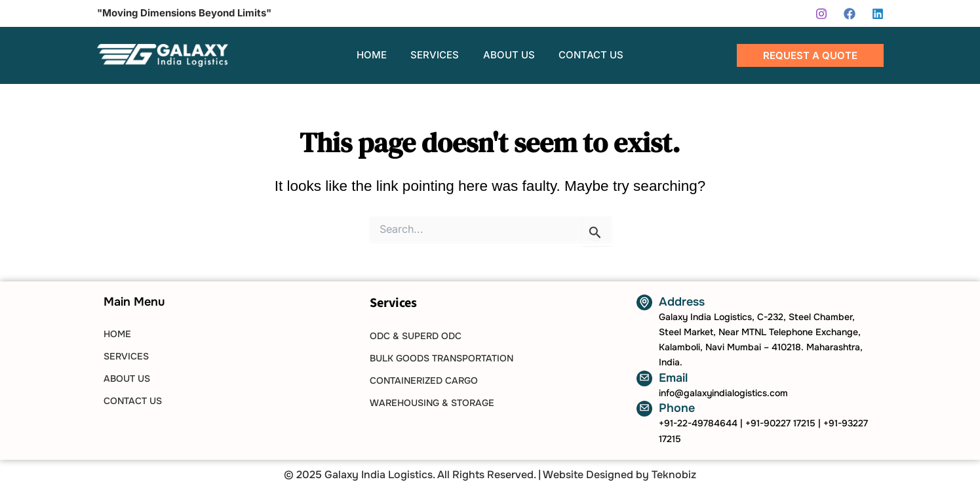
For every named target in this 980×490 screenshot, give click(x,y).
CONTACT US (133, 401)
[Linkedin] (878, 14)
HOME (117, 334)
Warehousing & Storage (432, 403)
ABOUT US (127, 378)
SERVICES (126, 356)
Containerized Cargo (424, 380)
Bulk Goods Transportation (441, 358)
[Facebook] (850, 14)
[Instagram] (821, 14)
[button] (810, 55)
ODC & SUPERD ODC (416, 336)
